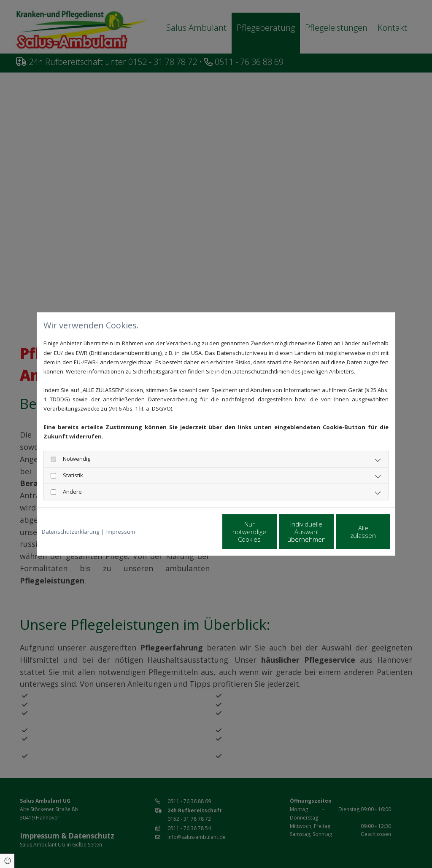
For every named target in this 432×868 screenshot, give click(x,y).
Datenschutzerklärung (70, 532)
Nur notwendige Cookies (191, 532)
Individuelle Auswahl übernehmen (271, 532)
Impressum (121, 532)
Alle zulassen (351, 532)
